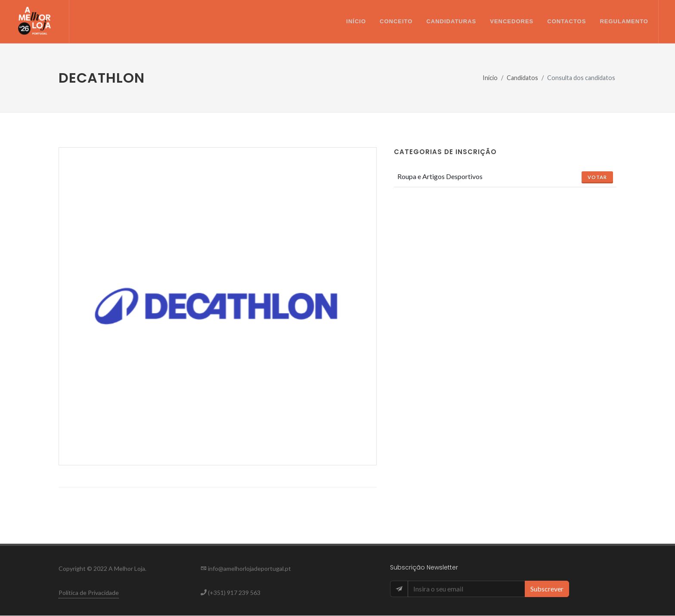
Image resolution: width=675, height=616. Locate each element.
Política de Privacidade (89, 593)
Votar (597, 178)
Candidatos (522, 78)
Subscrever (547, 589)
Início (490, 78)
